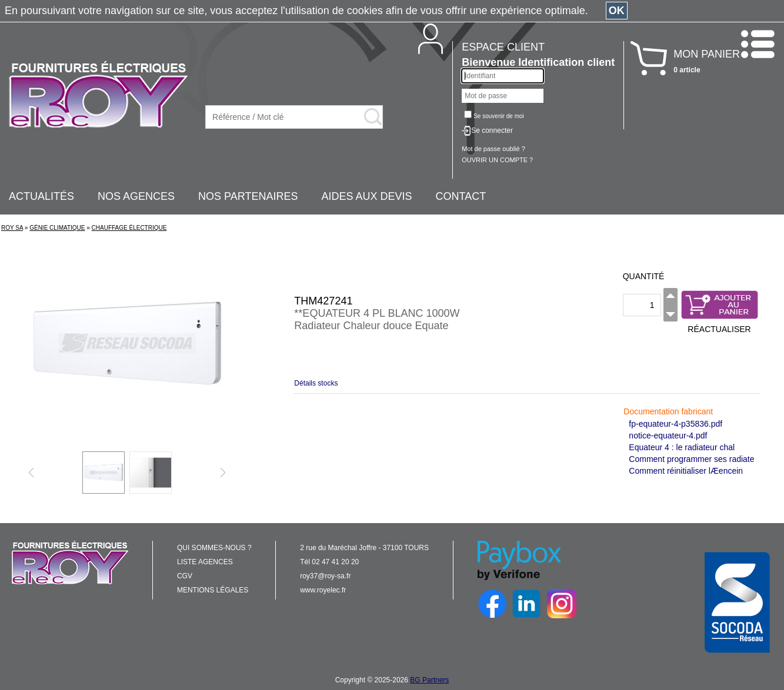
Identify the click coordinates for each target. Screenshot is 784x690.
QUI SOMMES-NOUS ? (214, 548)
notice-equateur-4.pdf (668, 436)
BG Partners (429, 680)
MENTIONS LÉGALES (213, 590)
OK (617, 11)
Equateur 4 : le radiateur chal (682, 447)
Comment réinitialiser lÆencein (686, 471)
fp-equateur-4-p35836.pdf (675, 424)
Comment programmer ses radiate (691, 459)
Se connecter (492, 130)
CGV (185, 576)
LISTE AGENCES (205, 562)
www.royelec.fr (323, 590)
